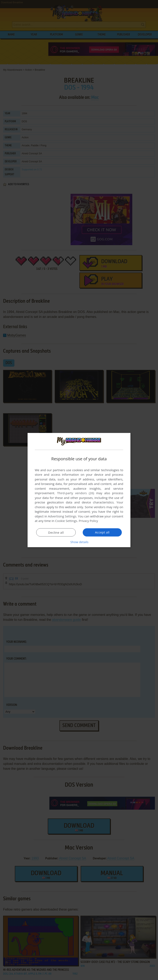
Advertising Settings (62, 516)
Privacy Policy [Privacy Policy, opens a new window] (88, 521)
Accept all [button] (102, 532)
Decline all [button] (56, 532)
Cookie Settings (66, 521)
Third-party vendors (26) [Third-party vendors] (76, 493)
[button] (79, 542)
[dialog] (79, 490)
